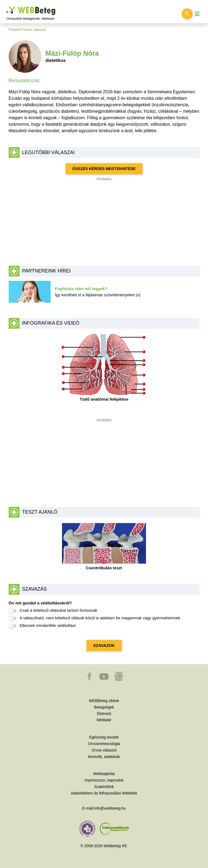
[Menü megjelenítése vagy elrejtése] (197, 14)
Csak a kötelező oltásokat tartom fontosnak (59, 610)
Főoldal (14, 30)
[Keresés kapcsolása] (187, 14)
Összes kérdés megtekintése (104, 169)
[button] (90, 679)
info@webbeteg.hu (110, 808)
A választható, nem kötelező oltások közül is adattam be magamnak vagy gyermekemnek (100, 618)
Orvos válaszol (34, 30)
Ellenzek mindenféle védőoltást (48, 625)
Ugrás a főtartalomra (7, 7)
